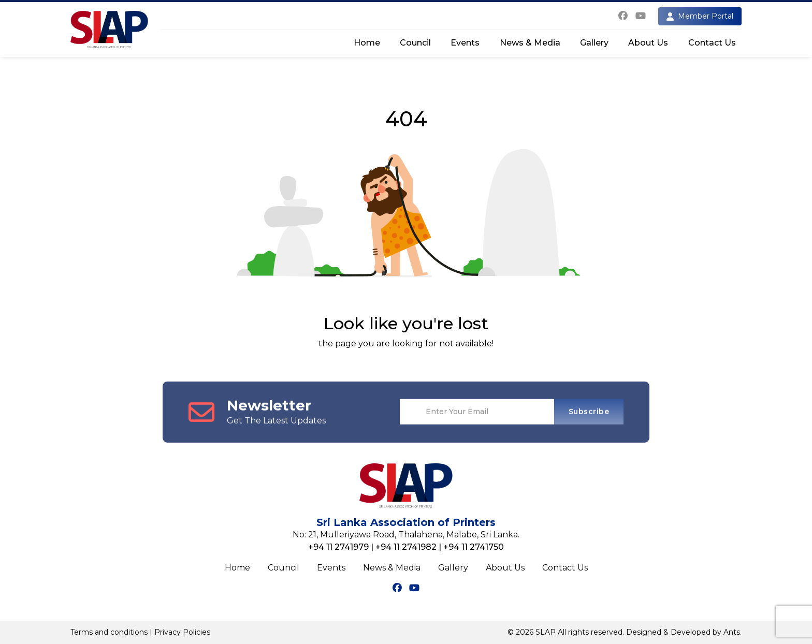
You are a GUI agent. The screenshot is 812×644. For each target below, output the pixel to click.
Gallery (594, 43)
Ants (732, 632)
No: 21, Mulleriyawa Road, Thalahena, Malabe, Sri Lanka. (406, 535)
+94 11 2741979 (338, 547)
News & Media (530, 43)
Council (415, 43)
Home (367, 43)
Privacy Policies (182, 632)
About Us (648, 43)
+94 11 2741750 (474, 547)
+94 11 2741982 (406, 547)
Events (465, 43)
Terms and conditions (109, 632)
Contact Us (712, 43)
